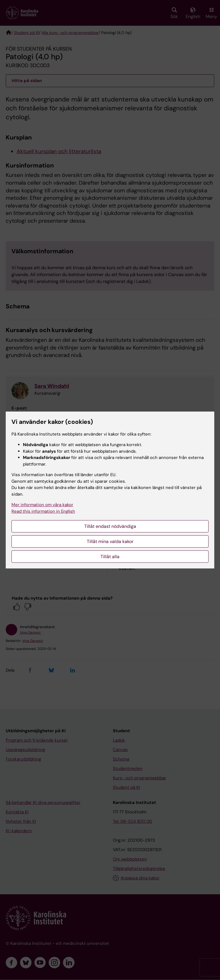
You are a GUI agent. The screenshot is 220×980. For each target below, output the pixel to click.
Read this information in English (43, 511)
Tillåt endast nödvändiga (110, 526)
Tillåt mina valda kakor (110, 541)
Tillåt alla (110, 557)
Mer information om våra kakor (42, 505)
